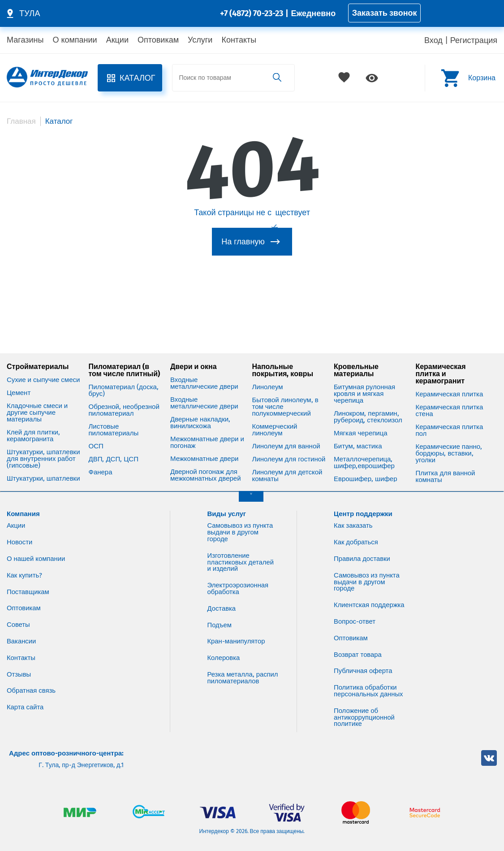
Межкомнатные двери (204, 451)
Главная (21, 121)
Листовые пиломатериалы (113, 422)
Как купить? (25, 567)
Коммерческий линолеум (274, 422)
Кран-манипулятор (237, 634)
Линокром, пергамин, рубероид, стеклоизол (368, 409)
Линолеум (267, 379)
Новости (20, 534)
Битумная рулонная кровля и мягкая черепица (364, 386)
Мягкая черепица (361, 425)
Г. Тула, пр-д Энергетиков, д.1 (81, 765)
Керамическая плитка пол (449, 422)
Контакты (239, 40)
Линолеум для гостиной (289, 451)
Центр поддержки (363, 506)
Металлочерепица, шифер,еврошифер (364, 455)
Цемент (19, 385)
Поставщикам (28, 584)
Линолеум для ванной (286, 438)
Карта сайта (25, 700)
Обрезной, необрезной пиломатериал (124, 402)
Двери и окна (194, 359)
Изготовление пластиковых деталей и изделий (241, 554)
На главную (243, 242)
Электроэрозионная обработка (238, 581)
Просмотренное (372, 78)
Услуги (200, 40)
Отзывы (19, 667)
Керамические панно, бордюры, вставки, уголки (449, 445)
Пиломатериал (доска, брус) (123, 382)
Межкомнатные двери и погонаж (207, 434)
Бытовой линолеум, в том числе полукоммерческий (285, 399)
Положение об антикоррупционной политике (365, 717)
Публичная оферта (363, 670)
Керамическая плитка (449, 386)
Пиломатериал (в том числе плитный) (124, 362)
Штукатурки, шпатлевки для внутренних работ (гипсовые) (43, 451)
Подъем (220, 617)
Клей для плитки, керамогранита (33, 428)
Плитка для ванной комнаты (445, 469)
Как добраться (356, 534)
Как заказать (353, 517)
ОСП (96, 438)
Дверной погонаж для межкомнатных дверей (206, 467)
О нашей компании (36, 551)
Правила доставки (362, 551)
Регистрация (474, 40)
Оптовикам (158, 40)
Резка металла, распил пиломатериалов (234, 674)
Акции (117, 40)
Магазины (25, 40)
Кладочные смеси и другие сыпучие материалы (37, 405)
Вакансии (22, 634)
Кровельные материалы (356, 362)
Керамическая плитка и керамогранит (440, 366)
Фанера (100, 464)
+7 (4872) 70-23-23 (252, 13)
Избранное (345, 78)
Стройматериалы (38, 359)
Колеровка (224, 651)
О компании (75, 40)
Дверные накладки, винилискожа (200, 415)
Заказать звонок (385, 13)
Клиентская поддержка (352, 601)
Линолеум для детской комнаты (287, 468)
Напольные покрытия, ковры (282, 362)
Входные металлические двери (204, 375)
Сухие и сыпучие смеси (43, 372)
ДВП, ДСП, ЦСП (113, 451)
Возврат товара (358, 654)
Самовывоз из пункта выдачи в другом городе (241, 524)
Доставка (222, 601)
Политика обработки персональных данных (369, 690)
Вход (433, 40)
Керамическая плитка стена (449, 403)
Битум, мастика (358, 438)
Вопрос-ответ (355, 621)
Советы (18, 617)
